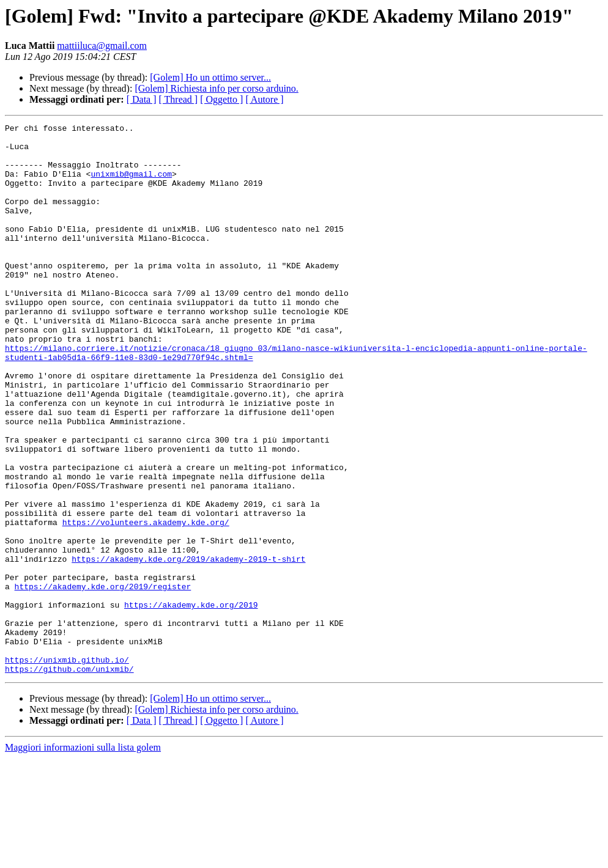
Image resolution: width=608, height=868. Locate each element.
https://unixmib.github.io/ (67, 768)
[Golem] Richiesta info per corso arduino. (216, 88)
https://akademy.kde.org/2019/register (103, 680)
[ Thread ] (179, 99)
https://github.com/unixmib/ (69, 779)
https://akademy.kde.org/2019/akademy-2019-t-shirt (188, 647)
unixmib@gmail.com (131, 185)
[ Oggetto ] (221, 99)
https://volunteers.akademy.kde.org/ (146, 603)
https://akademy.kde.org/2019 (191, 702)
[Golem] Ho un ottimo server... (210, 77)
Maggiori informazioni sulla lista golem (83, 857)
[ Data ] (142, 99)
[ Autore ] (264, 99)
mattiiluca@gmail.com (102, 46)
